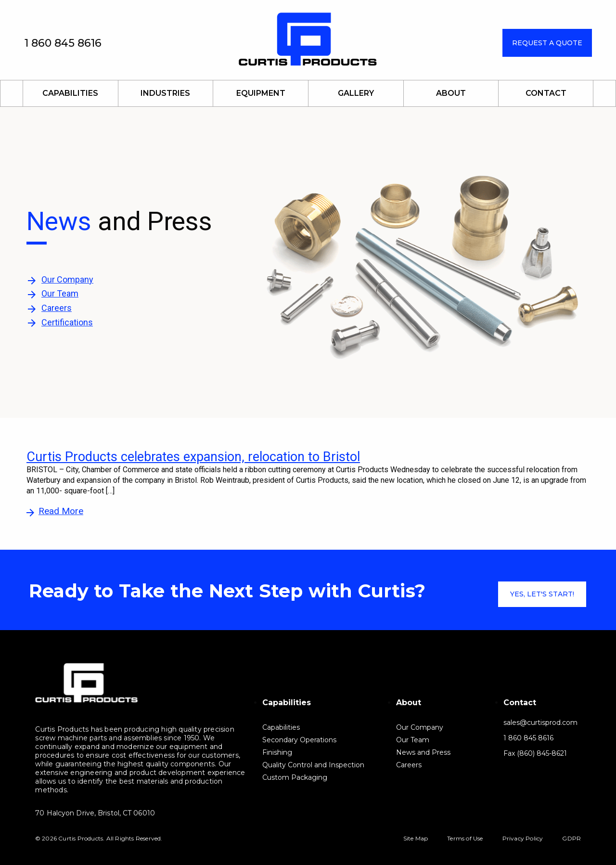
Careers (57, 308)
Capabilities (70, 93)
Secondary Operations (299, 740)
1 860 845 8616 (63, 43)
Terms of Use (465, 838)
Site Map (416, 838)
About (451, 93)
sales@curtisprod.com (540, 723)
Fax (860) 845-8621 (535, 754)
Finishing (277, 752)
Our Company (67, 279)
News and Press (423, 752)
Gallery (356, 93)
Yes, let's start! (542, 594)
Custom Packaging (295, 777)
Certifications (67, 322)
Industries (165, 93)
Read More (61, 511)
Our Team (60, 293)
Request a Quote (547, 43)
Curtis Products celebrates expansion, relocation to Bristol (193, 457)
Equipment (261, 93)
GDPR (571, 838)
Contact (546, 93)
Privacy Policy (523, 838)
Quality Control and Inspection (313, 765)
